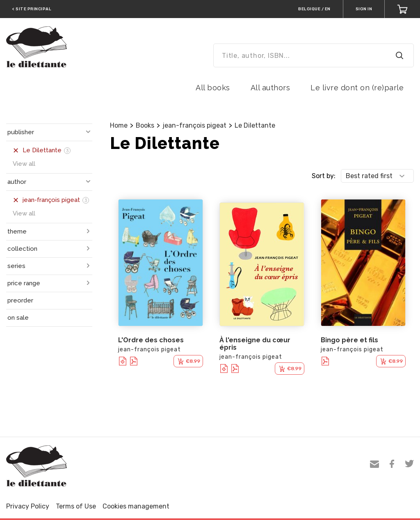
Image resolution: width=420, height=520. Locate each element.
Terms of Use (76, 506)
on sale (18, 318)
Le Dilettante (255, 125)
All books (213, 88)
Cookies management (136, 506)
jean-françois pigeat (194, 125)
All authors (270, 88)
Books (145, 125)
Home (119, 125)
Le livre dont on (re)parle (357, 88)
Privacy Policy (28, 506)
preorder (20, 300)
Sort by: (324, 176)
